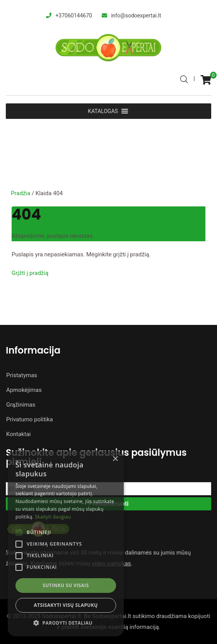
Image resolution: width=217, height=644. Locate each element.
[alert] (66, 544)
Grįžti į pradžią (30, 273)
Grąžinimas (21, 405)
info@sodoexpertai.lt (136, 15)
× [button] (115, 459)
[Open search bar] (184, 78)
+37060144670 (74, 15)
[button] (66, 623)
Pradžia (21, 193)
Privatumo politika (30, 419)
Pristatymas (22, 375)
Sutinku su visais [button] (66, 585)
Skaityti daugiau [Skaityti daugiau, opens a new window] (53, 517)
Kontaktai (18, 434)
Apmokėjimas (24, 390)
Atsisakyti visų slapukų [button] (66, 605)
